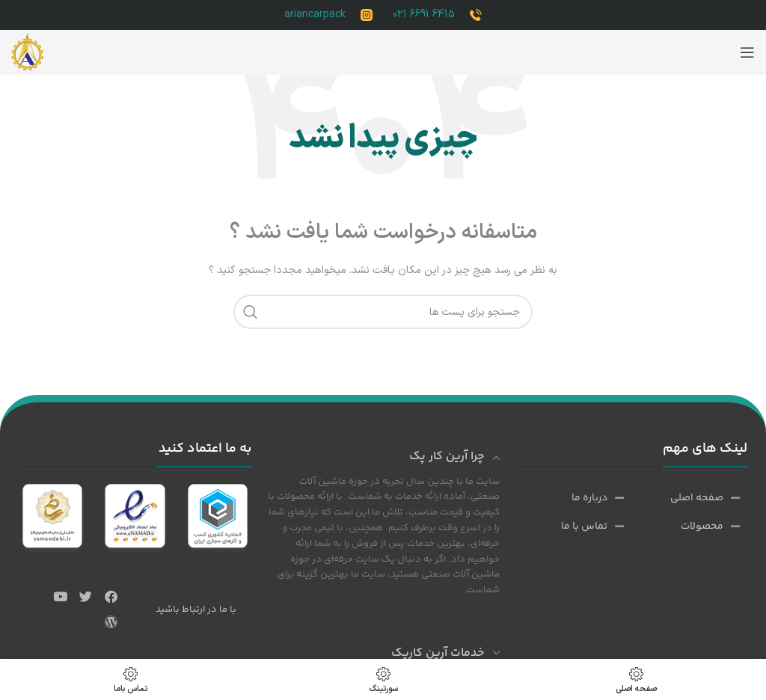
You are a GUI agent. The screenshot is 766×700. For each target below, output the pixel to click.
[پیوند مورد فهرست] (704, 498)
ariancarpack (315, 15)
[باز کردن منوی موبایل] (747, 52)
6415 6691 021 (424, 15)
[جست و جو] (383, 312)
